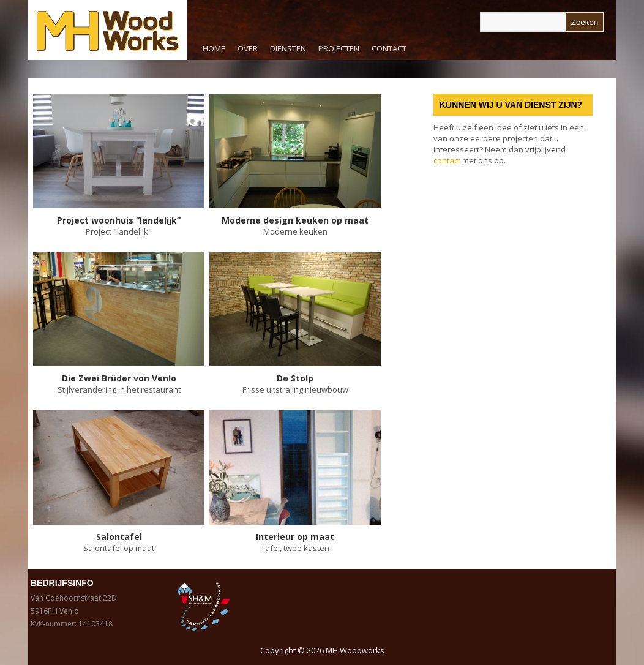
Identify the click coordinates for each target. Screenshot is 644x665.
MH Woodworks (355, 650)
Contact (389, 48)
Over (248, 48)
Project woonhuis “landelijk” (119, 220)
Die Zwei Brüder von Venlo (119, 378)
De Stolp (295, 378)
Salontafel (119, 537)
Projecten (339, 48)
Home (214, 48)
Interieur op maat (295, 537)
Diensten (285, 51)
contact (447, 160)
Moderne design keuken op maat (295, 220)
